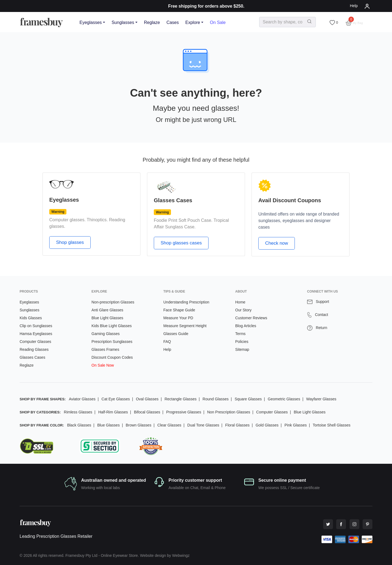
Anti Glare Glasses (107, 310)
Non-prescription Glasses (113, 302)
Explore (193, 22)
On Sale (218, 22)
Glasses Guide (176, 334)
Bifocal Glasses (147, 412)
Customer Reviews (251, 318)
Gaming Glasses (105, 334)
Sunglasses (123, 22)
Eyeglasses (91, 22)
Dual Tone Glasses (203, 425)
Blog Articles (246, 326)
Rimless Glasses (78, 412)
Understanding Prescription (186, 302)
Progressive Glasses (184, 412)
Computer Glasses (35, 342)
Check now (277, 243)
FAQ (167, 342)
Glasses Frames (105, 349)
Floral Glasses (237, 425)
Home (240, 302)
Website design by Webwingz (165, 555)
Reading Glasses (34, 349)
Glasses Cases (32, 357)
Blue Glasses (108, 425)
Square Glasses (248, 399)
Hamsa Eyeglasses (36, 334)
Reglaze (152, 22)
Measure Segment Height (185, 326)
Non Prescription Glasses (229, 412)
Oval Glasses (147, 399)
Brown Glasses (139, 425)
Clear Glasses (169, 425)
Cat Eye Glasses (116, 399)
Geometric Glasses (284, 399)
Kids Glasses (31, 318)
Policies (242, 342)
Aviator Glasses (82, 399)
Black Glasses (79, 425)
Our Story (243, 310)
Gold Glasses (267, 425)
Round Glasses (216, 399)
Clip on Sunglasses (36, 326)
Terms (240, 334)
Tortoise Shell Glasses (332, 425)
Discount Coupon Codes (112, 357)
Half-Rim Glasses (113, 412)
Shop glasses (70, 242)
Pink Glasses (296, 425)
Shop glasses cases (181, 243)
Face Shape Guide (179, 310)
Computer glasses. (67, 220)
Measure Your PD (178, 318)
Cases (172, 22)
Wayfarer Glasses (321, 399)
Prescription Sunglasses (112, 342)
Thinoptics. (97, 220)
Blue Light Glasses (107, 318)
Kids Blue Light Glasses (112, 326)
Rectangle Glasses (180, 399)
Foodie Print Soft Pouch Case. (183, 220)
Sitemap (242, 349)
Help (354, 6)
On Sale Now (103, 365)
